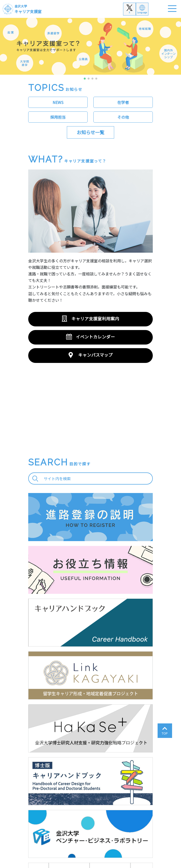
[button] (85, 79)
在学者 (123, 102)
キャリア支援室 (28, 9)
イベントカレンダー (95, 337)
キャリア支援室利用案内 (95, 319)
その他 (123, 117)
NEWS (58, 102)
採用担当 (58, 117)
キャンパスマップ (95, 355)
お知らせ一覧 (90, 132)
